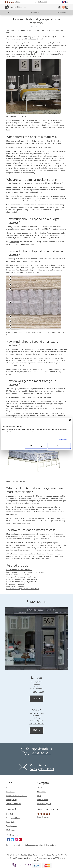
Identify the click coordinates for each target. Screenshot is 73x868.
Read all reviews (44, 815)
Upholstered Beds (13, 818)
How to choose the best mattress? (19, 570)
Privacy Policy (11, 800)
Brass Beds (10, 822)
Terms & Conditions (14, 804)
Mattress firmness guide (15, 586)
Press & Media (43, 800)
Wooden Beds (12, 826)
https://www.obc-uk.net (41, 559)
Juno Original (14, 242)
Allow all (59, 446)
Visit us (36, 699)
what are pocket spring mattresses (27, 127)
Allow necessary (36, 446)
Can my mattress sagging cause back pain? (22, 577)
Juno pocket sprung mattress (17, 481)
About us (41, 788)
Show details (62, 439)
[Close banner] (70, 420)
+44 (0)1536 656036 (37, 724)
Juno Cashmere (12, 369)
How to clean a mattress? (16, 584)
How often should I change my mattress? (22, 582)
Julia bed (10, 116)
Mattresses (11, 830)
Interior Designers (44, 804)
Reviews (9, 788)
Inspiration (10, 792)
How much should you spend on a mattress (23, 589)
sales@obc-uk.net (42, 769)
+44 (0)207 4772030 (37, 692)
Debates (39, 27)
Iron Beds (10, 814)
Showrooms (42, 792)
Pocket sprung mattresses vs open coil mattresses (25, 572)
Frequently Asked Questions (17, 796)
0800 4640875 (42, 753)
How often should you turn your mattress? (22, 579)
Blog (39, 796)
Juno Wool (16, 270)
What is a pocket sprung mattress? (19, 575)
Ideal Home (11, 518)
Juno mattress (22, 116)
